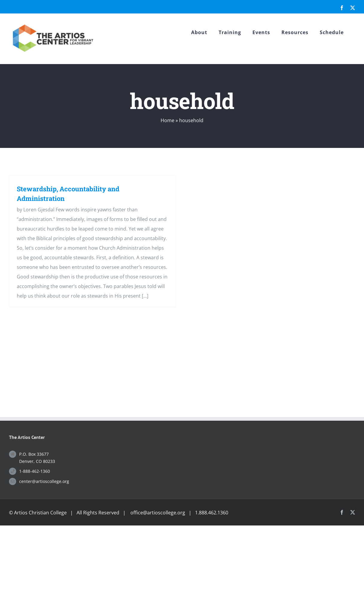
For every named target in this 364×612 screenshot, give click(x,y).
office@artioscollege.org (158, 513)
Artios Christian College (40, 513)
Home (167, 120)
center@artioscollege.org (44, 481)
